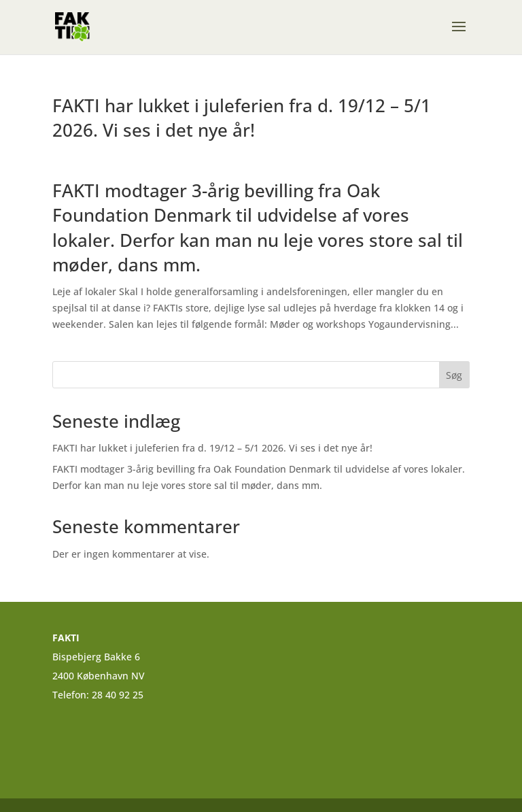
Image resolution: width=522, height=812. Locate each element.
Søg (454, 375)
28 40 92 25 (119, 695)
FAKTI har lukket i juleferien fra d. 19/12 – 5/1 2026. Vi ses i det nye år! (242, 118)
